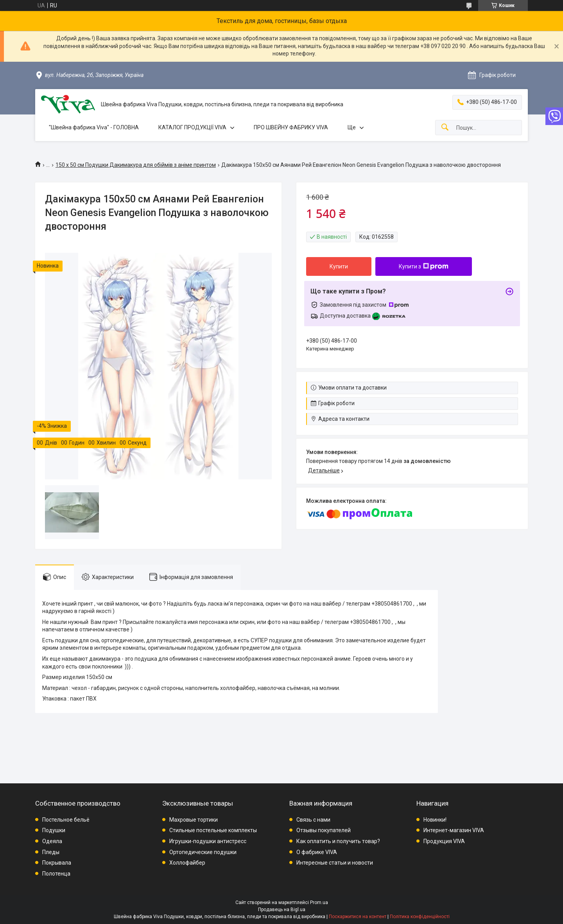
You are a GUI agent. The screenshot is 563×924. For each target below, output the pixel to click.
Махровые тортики (194, 820)
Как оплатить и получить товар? (338, 841)
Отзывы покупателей (324, 830)
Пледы (51, 852)
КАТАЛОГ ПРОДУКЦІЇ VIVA (192, 127)
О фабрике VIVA (317, 852)
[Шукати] (445, 128)
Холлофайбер (187, 863)
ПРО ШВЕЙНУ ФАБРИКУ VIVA (291, 127)
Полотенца (56, 874)
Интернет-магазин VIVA (454, 830)
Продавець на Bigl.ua (282, 910)
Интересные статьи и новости (335, 863)
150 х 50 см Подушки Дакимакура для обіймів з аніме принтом (136, 165)
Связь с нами (313, 820)
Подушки (54, 830)
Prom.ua (319, 903)
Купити (339, 266)
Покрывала (57, 863)
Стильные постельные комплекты (213, 830)
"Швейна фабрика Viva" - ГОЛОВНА (94, 127)
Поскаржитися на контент (358, 917)
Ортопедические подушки (203, 852)
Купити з (424, 266)
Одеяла (52, 841)
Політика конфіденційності (420, 917)
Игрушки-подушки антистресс (208, 841)
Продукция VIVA (444, 841)
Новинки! (435, 820)
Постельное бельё (66, 820)
